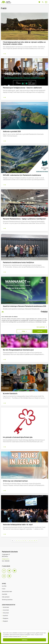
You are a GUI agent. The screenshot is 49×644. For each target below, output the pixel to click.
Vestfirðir (5, 616)
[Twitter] (9, 571)
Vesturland (6, 613)
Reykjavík (5, 621)
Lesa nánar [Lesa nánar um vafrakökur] (24, 636)
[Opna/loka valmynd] (46, 2)
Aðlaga (24, 331)
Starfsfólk (5, 594)
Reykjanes (6, 618)
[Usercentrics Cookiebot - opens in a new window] (42, 312)
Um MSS (4, 586)
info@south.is (6, 559)
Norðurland (6, 607)
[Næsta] (37, 541)
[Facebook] (4, 571)
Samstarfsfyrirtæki (7, 591)
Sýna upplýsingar (41, 327)
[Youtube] (15, 571)
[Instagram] (4, 576)
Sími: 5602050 (6, 561)
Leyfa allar (40, 331)
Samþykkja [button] (25, 640)
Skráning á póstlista (7, 600)
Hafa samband (6, 597)
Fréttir (4, 589)
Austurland (6, 610)
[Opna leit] (43, 2)
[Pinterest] (9, 576)
